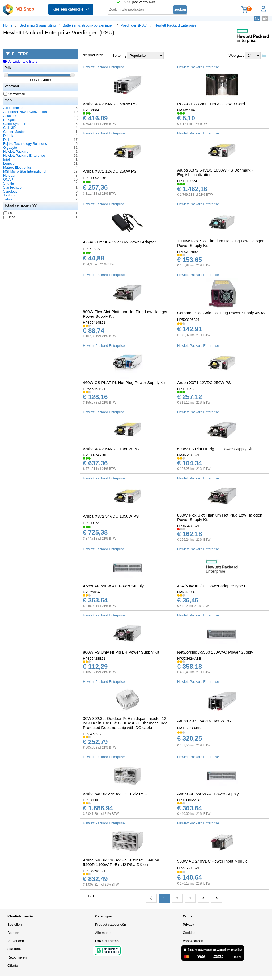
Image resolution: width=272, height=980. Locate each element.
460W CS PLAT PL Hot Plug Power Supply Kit (124, 382)
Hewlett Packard (16, 152)
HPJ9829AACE (95, 871)
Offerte (13, 966)
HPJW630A (92, 734)
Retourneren (17, 957)
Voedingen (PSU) (134, 25)
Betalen (13, 933)
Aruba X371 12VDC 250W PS (110, 171)
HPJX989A (91, 249)
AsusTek (10, 116)
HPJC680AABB (189, 800)
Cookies (189, 933)
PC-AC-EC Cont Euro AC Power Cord (211, 104)
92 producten (93, 55)
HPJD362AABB (189, 659)
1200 (9, 217)
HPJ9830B (91, 800)
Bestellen (14, 924)
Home (8, 25)
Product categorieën (110, 924)
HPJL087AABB (95, 455)
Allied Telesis (13, 108)
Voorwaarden (193, 941)
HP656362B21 (94, 389)
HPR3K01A (186, 592)
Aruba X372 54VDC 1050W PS (111, 449)
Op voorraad (14, 94)
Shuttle (8, 183)
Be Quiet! (10, 120)
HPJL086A (91, 110)
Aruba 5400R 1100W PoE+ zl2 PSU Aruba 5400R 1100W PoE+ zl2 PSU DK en (121, 862)
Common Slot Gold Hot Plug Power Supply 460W (221, 313)
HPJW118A (186, 110)
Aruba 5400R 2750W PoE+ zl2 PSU (115, 794)
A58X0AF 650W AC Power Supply (208, 794)
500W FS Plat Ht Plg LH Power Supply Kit (215, 449)
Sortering (119, 56)
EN (265, 18)
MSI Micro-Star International (25, 171)
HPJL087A (91, 523)
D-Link (8, 136)
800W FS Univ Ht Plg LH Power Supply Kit (121, 652)
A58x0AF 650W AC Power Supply (113, 586)
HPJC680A (91, 592)
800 (8, 213)
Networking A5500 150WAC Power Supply (215, 652)
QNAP (8, 179)
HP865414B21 (94, 323)
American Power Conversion (25, 112)
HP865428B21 (94, 659)
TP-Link (9, 195)
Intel (7, 159)
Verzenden (16, 941)
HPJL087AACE (189, 181)
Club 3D (9, 128)
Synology (10, 191)
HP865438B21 (188, 526)
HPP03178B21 (189, 252)
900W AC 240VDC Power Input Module (212, 861)
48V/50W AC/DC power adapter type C (212, 586)
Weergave (237, 56)
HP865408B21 (188, 455)
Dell (6, 140)
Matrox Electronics (17, 167)
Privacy (188, 924)
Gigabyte (10, 148)
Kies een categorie (71, 9)
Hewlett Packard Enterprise (176, 25)
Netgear (9, 175)
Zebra (8, 199)
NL (257, 18)
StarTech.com (14, 187)
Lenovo (9, 163)
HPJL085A (185, 389)
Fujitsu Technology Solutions (25, 144)
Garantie (14, 949)
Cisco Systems (15, 124)
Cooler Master (14, 132)
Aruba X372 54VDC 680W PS (110, 104)
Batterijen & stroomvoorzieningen (88, 25)
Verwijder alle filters (20, 61)
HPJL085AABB (95, 178)
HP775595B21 (188, 868)
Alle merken (104, 933)
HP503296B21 (188, 320)
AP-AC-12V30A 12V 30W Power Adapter (120, 242)
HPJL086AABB (189, 728)
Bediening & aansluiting (38, 25)
